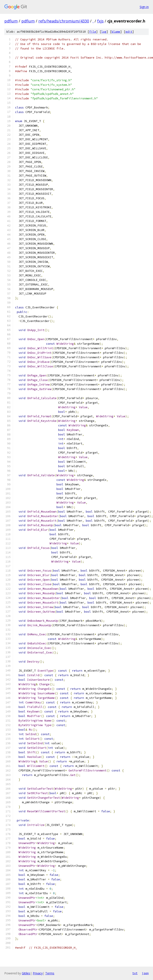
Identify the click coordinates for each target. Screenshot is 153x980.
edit (129, 32)
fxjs (100, 21)
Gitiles (26, 973)
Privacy (38, 973)
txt (135, 973)
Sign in (144, 7)
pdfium (11, 21)
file (93, 32)
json (145, 973)
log (104, 32)
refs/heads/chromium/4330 (64, 21)
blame (116, 32)
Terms (50, 973)
